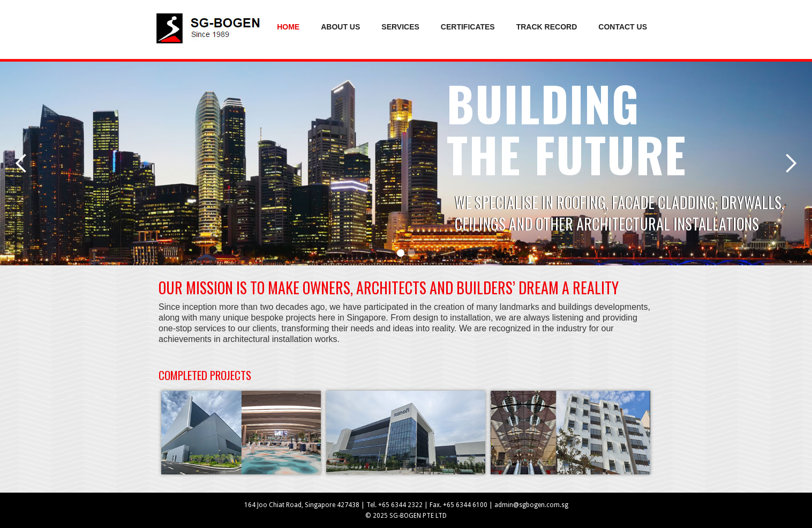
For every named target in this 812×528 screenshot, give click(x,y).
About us (340, 27)
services (400, 27)
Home (288, 27)
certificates (468, 27)
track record (547, 27)
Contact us (623, 27)
